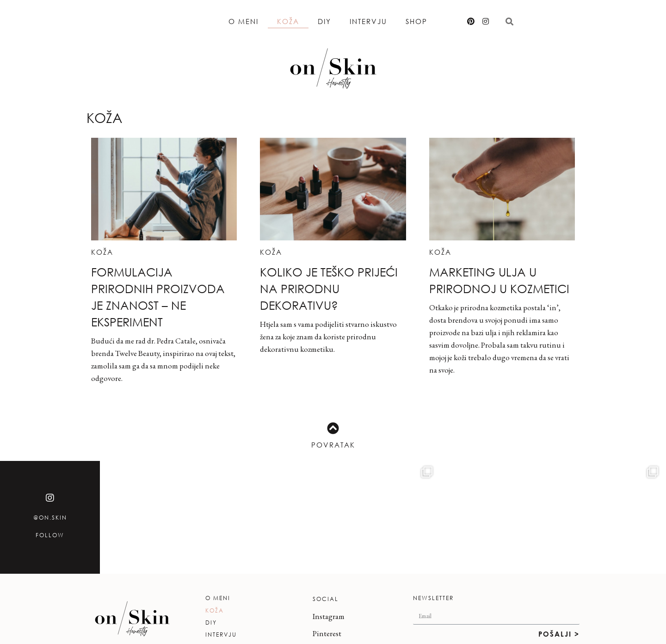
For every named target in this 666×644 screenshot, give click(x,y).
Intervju (368, 21)
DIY (324, 21)
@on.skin (50, 518)
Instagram (329, 616)
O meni (244, 21)
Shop (416, 21)
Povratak (333, 445)
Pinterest (327, 633)
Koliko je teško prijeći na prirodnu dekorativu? (329, 288)
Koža (288, 21)
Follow (50, 535)
